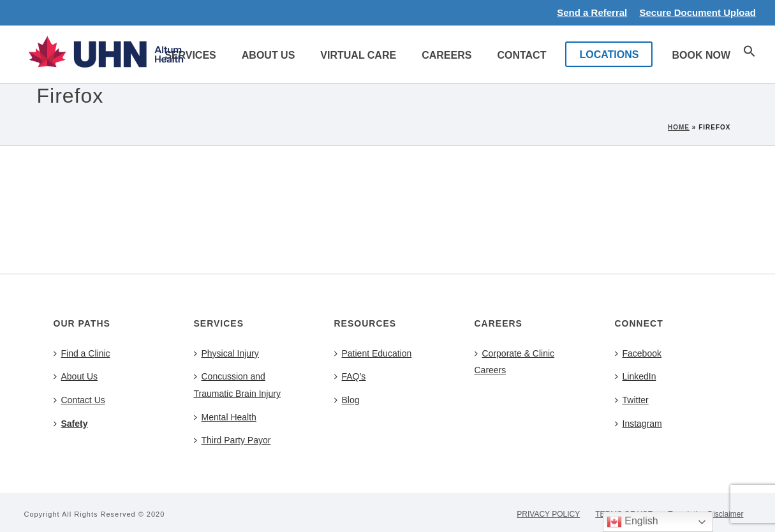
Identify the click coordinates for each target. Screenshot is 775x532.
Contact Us (79, 400)
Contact (521, 55)
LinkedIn (636, 376)
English (632, 522)
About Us (269, 55)
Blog (347, 400)
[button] (749, 54)
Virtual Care (358, 55)
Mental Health (225, 417)
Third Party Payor (232, 440)
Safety (71, 424)
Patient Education (373, 353)
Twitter (632, 400)
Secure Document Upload (697, 12)
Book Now (701, 55)
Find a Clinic (82, 353)
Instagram (638, 424)
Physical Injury (226, 353)
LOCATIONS (609, 55)
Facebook (638, 353)
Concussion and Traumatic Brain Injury (237, 385)
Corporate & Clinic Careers (515, 362)
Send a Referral (592, 12)
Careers (447, 55)
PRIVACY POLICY (548, 514)
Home (679, 127)
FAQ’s (350, 376)
